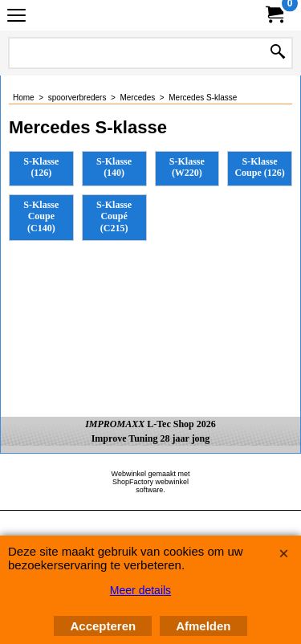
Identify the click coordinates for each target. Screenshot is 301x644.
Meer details (140, 590)
